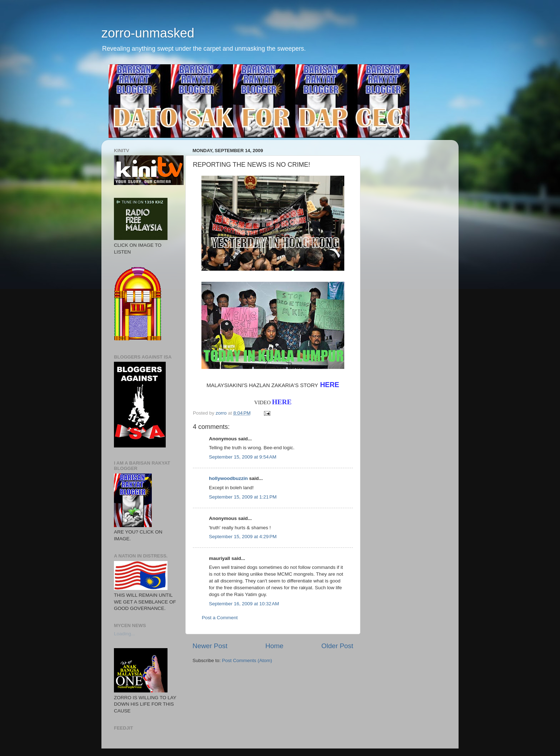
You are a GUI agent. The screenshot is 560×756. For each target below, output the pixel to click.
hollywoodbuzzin (228, 478)
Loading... (124, 634)
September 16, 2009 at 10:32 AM (244, 604)
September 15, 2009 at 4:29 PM (243, 537)
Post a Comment (220, 618)
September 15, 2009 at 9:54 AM (243, 457)
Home (274, 646)
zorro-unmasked (148, 33)
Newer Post (210, 646)
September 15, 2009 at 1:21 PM (243, 497)
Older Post (337, 646)
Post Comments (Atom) (247, 660)
